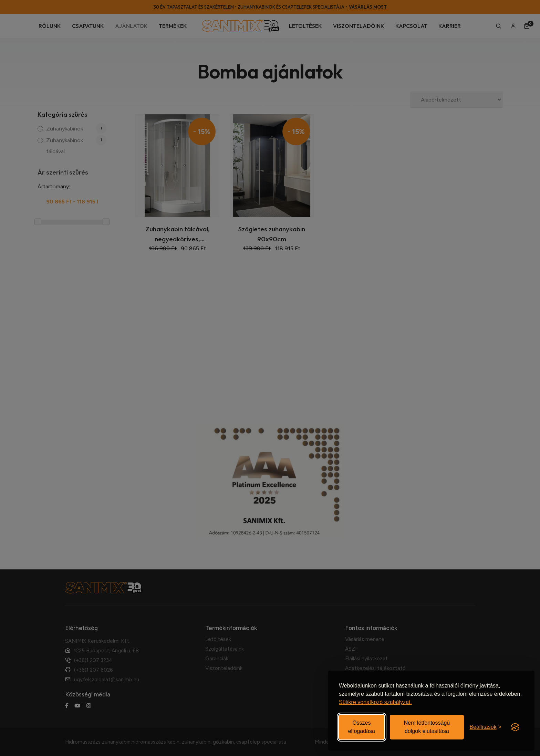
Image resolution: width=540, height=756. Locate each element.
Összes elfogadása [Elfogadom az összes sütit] (362, 727)
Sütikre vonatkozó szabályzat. (375, 702)
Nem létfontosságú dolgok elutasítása (427, 727)
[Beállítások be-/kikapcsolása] (485, 727)
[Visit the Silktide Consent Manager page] (515, 727)
